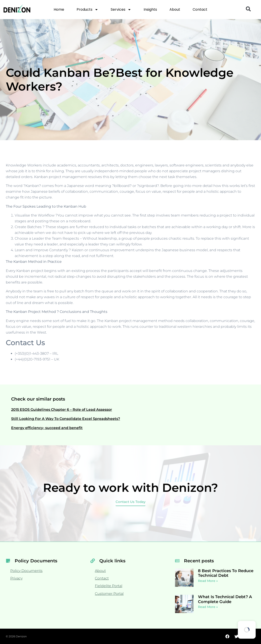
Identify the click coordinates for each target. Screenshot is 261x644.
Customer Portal (109, 594)
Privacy (16, 578)
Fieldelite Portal (109, 586)
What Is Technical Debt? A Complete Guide (225, 599)
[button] (248, 9)
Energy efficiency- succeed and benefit (47, 428)
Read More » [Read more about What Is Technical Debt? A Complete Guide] (208, 607)
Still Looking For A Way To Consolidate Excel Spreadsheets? (66, 419)
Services (121, 10)
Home (59, 9)
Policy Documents (26, 571)
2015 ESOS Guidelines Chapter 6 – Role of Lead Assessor (62, 410)
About (175, 9)
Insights (150, 9)
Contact (200, 9)
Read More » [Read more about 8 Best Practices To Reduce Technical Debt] (208, 581)
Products (87, 10)
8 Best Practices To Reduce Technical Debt (226, 573)
